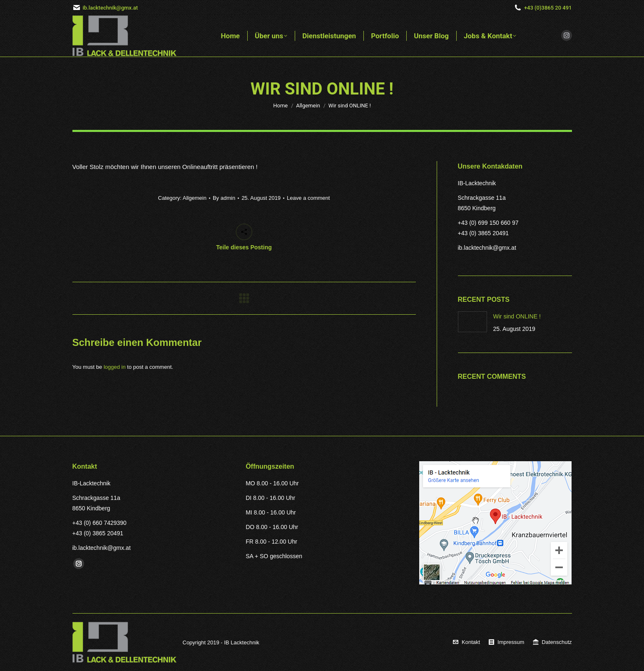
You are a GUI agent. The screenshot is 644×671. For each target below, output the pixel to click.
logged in (115, 367)
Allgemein (195, 198)
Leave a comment (308, 198)
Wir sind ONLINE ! (517, 316)
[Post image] (472, 322)
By (224, 198)
